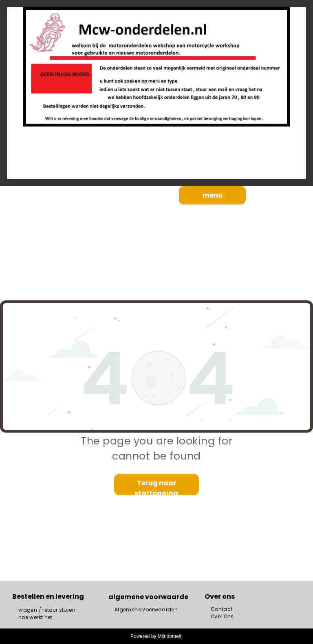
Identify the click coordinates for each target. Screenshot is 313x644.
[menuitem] (47, 610)
